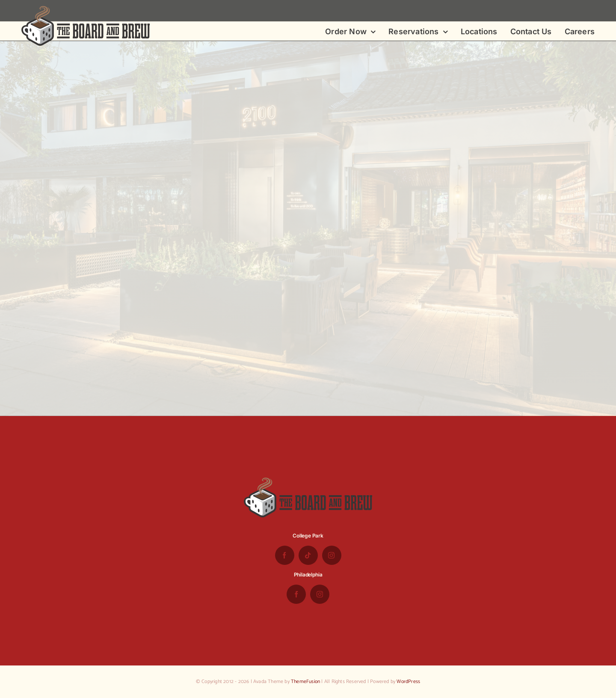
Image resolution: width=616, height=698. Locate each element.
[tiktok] (308, 555)
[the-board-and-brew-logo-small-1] (86, 9)
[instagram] (332, 555)
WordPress (408, 682)
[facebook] (285, 555)
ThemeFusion (305, 682)
